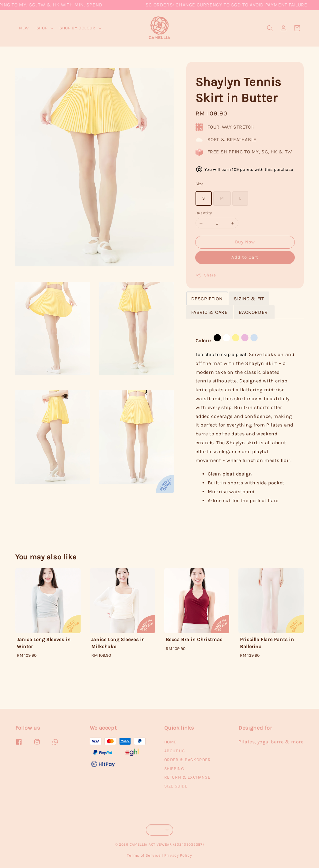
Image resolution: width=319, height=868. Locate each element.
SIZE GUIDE (176, 786)
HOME (170, 742)
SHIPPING (174, 769)
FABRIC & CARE (209, 312)
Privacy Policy (178, 855)
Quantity (204, 213)
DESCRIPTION (207, 299)
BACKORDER (254, 312)
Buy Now (245, 242)
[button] (270, 28)
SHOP (42, 28)
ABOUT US (175, 751)
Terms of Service (144, 855)
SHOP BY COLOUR (77, 28)
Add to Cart (245, 257)
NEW (24, 28)
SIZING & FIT (249, 299)
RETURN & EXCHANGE (187, 777)
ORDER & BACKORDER (188, 760)
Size (200, 184)
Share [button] (206, 275)
